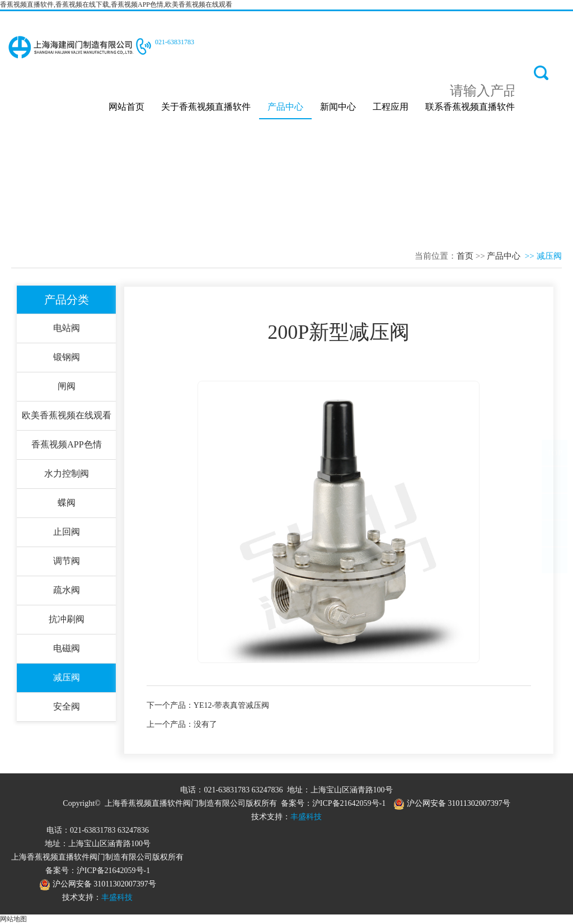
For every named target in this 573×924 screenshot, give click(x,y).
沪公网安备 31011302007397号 (452, 803)
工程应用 (391, 107)
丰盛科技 (306, 817)
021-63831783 (175, 42)
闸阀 (67, 386)
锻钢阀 (67, 357)
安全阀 (67, 706)
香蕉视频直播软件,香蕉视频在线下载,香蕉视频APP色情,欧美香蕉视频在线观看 (116, 4)
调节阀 (67, 561)
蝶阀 (67, 503)
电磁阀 (67, 648)
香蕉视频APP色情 (66, 444)
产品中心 (285, 107)
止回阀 (67, 532)
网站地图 (13, 919)
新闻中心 (338, 107)
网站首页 (126, 107)
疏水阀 (67, 590)
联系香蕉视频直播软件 (470, 107)
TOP (555, 464)
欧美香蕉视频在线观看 (67, 415)
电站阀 (67, 328)
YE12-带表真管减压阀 (231, 705)
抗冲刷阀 (67, 619)
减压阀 (67, 677)
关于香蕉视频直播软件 (206, 107)
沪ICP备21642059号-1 (349, 803)
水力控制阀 (67, 473)
